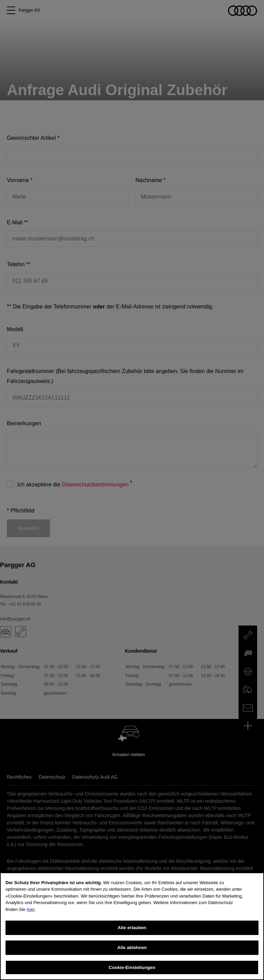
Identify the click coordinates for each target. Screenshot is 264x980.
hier (31, 919)
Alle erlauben (132, 937)
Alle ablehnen (132, 957)
